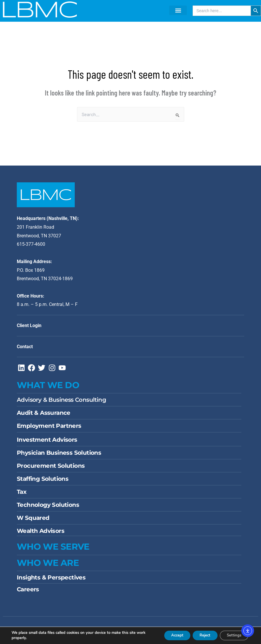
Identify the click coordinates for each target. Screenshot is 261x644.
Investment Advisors (47, 443)
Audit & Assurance (44, 416)
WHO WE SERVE (53, 549)
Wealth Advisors (41, 534)
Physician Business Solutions (59, 456)
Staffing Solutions (43, 482)
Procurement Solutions (51, 469)
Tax (22, 495)
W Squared (33, 521)
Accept (167, 635)
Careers (28, 592)
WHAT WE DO (48, 388)
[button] (178, 10)
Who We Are (48, 566)
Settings (232, 635)
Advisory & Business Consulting (61, 403)
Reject (199, 635)
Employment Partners (49, 429)
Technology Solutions (48, 508)
